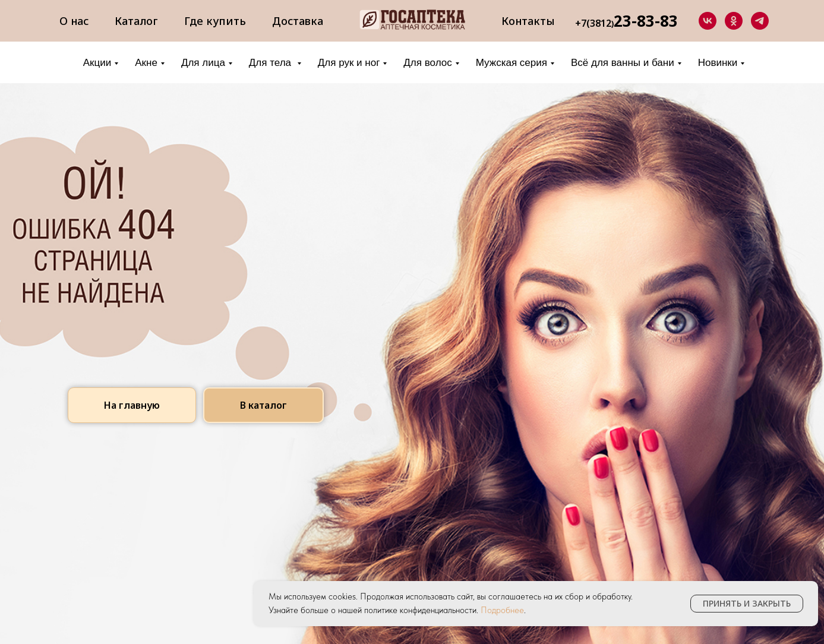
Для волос (427, 63)
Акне (146, 63)
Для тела (271, 63)
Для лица (203, 63)
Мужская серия (512, 63)
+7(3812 (593, 23)
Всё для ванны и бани (623, 63)
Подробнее (502, 610)
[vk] (708, 21)
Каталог (136, 21)
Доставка (298, 21)
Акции (97, 63)
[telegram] (760, 21)
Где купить (215, 21)
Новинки (718, 63)
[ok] (734, 21)
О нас (74, 21)
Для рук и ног (349, 63)
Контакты (528, 21)
